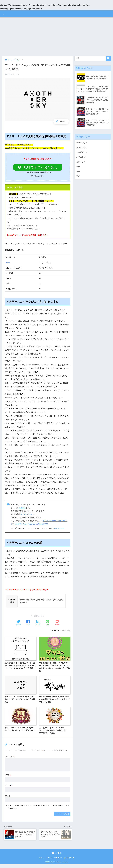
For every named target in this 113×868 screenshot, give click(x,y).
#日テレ (46, 522)
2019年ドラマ (82, 143)
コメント (10, 759)
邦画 (78, 178)
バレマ (7, 14)
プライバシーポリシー (54, 861)
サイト (8, 798)
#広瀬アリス (22, 525)
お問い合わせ (69, 861)
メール (9, 788)
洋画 (78, 173)
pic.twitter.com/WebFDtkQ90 (40, 525)
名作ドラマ (81, 163)
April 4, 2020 (59, 529)
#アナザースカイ (57, 522)
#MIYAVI (22, 509)
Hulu (8, 264)
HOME (57, 857)
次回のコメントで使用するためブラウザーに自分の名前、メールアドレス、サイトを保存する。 (38, 810)
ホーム (41, 861)
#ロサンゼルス (27, 515)
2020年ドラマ (82, 148)
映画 (78, 168)
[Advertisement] (56, 37)
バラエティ (66, 632)
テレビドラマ (82, 153)
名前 (8, 778)
